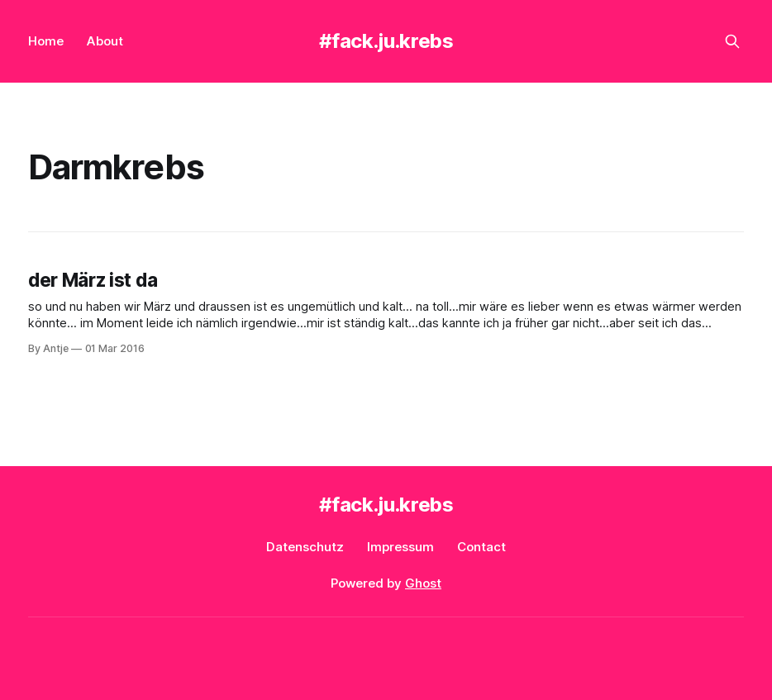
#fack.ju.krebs (386, 41)
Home (46, 41)
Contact (481, 547)
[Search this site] (732, 41)
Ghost (423, 583)
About (105, 41)
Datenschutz (305, 547)
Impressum (400, 547)
